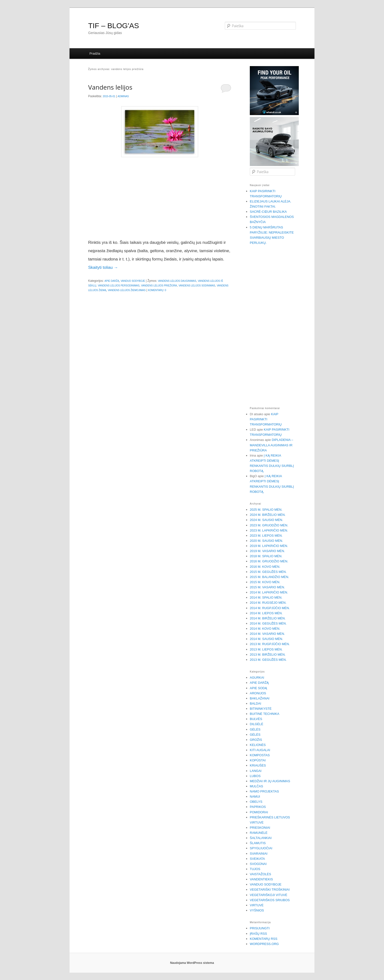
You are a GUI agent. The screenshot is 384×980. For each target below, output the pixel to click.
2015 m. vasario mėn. (267, 587)
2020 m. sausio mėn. (266, 541)
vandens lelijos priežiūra (159, 286)
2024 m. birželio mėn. (268, 515)
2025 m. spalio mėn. (266, 510)
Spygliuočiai (261, 848)
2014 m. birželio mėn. (268, 618)
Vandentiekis (261, 879)
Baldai (255, 703)
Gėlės (255, 729)
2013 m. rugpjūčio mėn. (270, 644)
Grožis (256, 740)
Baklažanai (260, 698)
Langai (256, 771)
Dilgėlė (257, 724)
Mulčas (256, 786)
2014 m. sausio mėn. (266, 639)
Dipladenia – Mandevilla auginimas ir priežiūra (271, 445)
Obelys (256, 802)
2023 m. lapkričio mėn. (269, 530)
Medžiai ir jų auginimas (270, 781)
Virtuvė (257, 905)
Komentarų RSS (264, 939)
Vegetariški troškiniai (270, 890)
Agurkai (257, 678)
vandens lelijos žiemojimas (127, 290)
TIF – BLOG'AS (114, 26)
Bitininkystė (261, 709)
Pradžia (95, 53)
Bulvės (256, 719)
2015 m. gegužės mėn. (268, 572)
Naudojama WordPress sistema (192, 963)
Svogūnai (258, 864)
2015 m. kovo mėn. (265, 582)
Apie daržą (112, 281)
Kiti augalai (260, 750)
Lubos (255, 776)
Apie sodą (258, 688)
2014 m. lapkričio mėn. (269, 592)
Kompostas (260, 755)
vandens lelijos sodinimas (197, 286)
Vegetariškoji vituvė (269, 895)
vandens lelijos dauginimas (177, 281)
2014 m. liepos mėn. (266, 613)
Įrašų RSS (258, 934)
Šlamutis (258, 843)
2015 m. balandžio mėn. (269, 577)
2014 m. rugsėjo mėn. (268, 603)
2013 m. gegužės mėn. (268, 660)
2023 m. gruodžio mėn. (269, 525)
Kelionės (258, 745)
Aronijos (258, 693)
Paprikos (258, 807)
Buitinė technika (264, 714)
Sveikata (257, 859)
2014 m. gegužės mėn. (268, 623)
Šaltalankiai (261, 838)
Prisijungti (260, 928)
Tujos (255, 869)
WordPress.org (264, 944)
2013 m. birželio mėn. (268, 655)
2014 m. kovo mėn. (265, 629)
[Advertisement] (160, 198)
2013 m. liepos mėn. (266, 649)
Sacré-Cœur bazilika (268, 212)
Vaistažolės (260, 874)
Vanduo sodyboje (133, 281)
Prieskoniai (260, 828)
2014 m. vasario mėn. (267, 634)
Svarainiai (259, 854)
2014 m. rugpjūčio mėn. (270, 608)
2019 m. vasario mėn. (267, 551)
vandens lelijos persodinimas (119, 286)
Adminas (123, 96)
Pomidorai (259, 812)
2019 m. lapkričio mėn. (269, 546)
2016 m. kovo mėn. (265, 567)
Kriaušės (258, 765)
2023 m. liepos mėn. (266, 536)
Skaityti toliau (103, 267)
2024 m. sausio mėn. (266, 520)
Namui (255, 797)
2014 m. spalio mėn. (266, 597)
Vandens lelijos (110, 87)
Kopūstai (258, 760)
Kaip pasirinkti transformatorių (266, 419)
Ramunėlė (259, 833)
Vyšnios (257, 910)
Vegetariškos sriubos (270, 900)
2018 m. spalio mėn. (266, 556)
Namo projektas (264, 791)
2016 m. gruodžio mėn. (269, 561)
